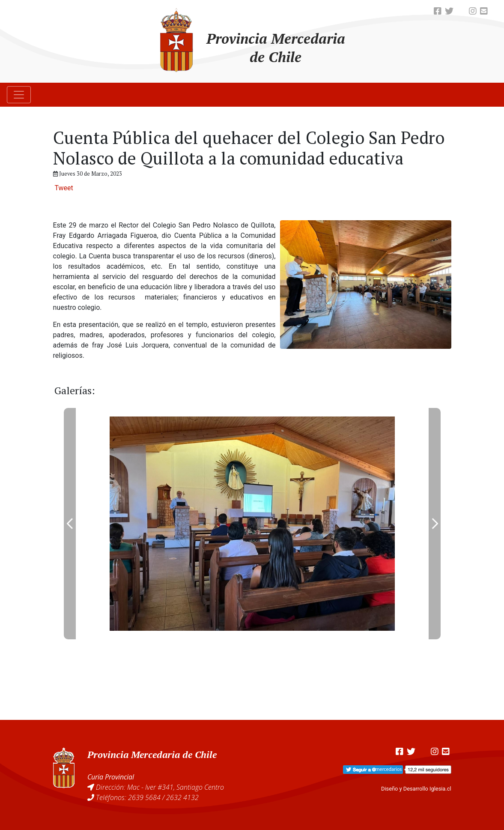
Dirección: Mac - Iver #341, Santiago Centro (160, 787)
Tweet (64, 188)
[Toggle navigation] (19, 95)
